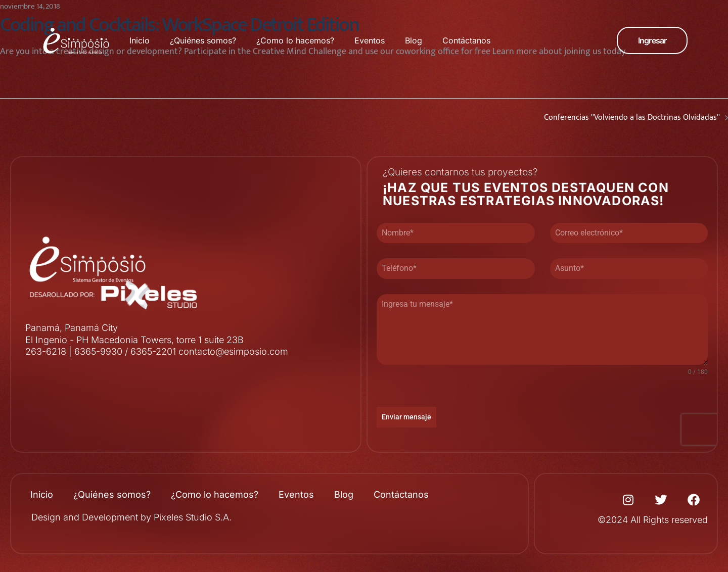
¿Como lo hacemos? (295, 40)
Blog (414, 40)
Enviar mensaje (406, 417)
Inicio (140, 40)
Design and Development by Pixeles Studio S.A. (131, 517)
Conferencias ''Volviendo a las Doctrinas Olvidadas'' (546, 118)
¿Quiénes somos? (203, 40)
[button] (652, 40)
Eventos (370, 40)
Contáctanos (466, 40)
